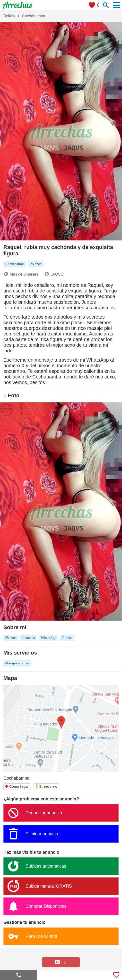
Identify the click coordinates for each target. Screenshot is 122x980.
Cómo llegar (17, 786)
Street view (46, 786)
